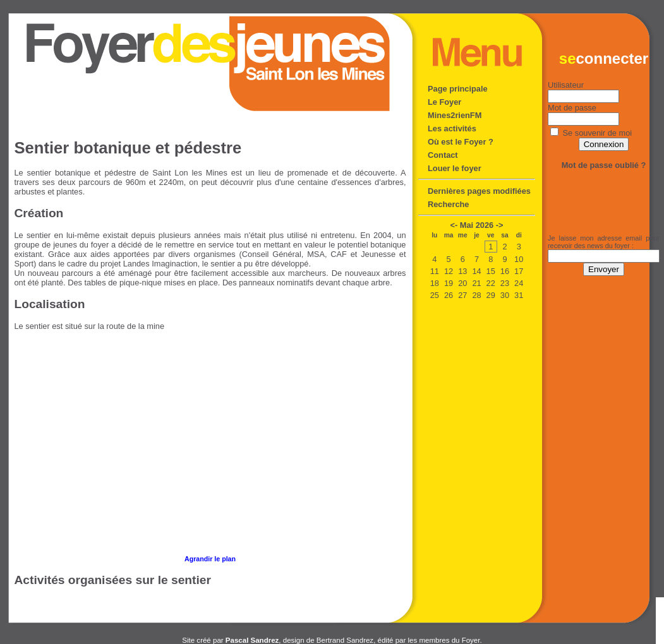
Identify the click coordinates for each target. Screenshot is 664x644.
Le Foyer (444, 102)
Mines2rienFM (455, 115)
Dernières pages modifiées (479, 191)
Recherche (448, 204)
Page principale (458, 89)
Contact (443, 155)
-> (500, 225)
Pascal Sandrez (252, 640)
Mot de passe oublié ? (604, 165)
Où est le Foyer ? (461, 142)
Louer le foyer (455, 168)
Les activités (452, 128)
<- (454, 225)
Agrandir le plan (210, 559)
